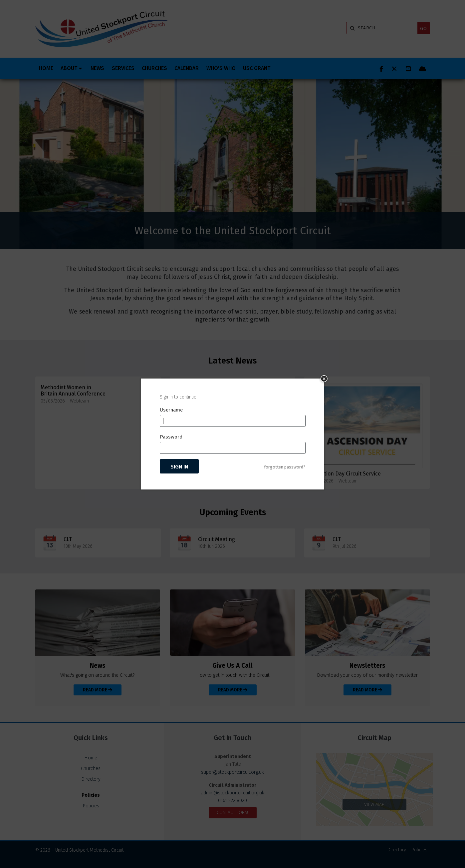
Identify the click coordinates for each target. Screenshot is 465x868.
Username (171, 410)
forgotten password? (285, 467)
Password (171, 437)
